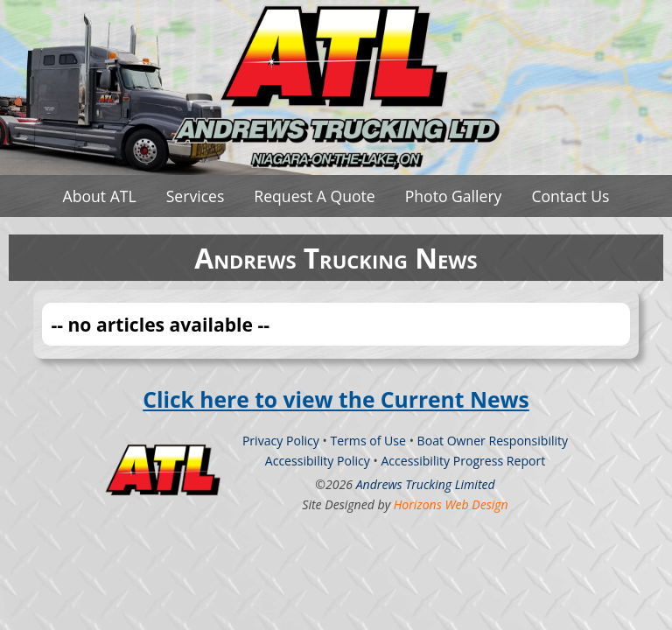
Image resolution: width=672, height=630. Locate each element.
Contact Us (570, 196)
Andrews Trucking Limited (426, 484)
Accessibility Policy (318, 461)
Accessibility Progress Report (463, 461)
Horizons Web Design (451, 504)
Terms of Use (368, 441)
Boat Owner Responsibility (493, 441)
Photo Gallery (454, 196)
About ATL (100, 196)
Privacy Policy (281, 441)
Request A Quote (314, 196)
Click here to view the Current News (336, 399)
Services (196, 196)
